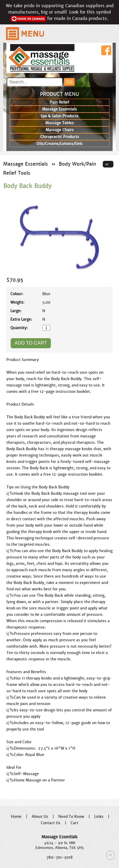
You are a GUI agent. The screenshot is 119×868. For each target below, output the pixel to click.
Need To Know (71, 817)
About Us (40, 817)
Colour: (17, 294)
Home (16, 817)
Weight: (17, 302)
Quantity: (19, 328)
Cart (74, 823)
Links (99, 817)
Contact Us (51, 823)
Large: (16, 311)
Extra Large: (21, 319)
